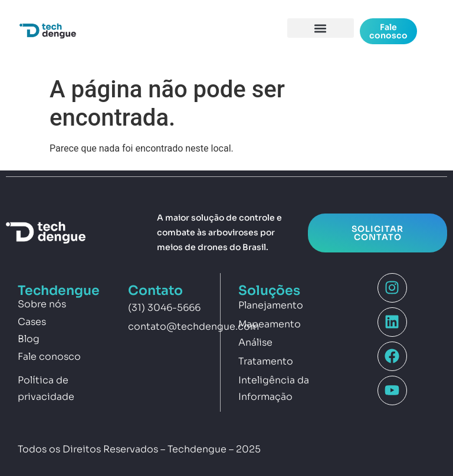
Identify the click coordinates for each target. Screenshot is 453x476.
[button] (321, 28)
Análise (255, 342)
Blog (29, 339)
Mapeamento (270, 324)
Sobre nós (42, 304)
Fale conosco (49, 357)
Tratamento (266, 361)
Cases (32, 322)
